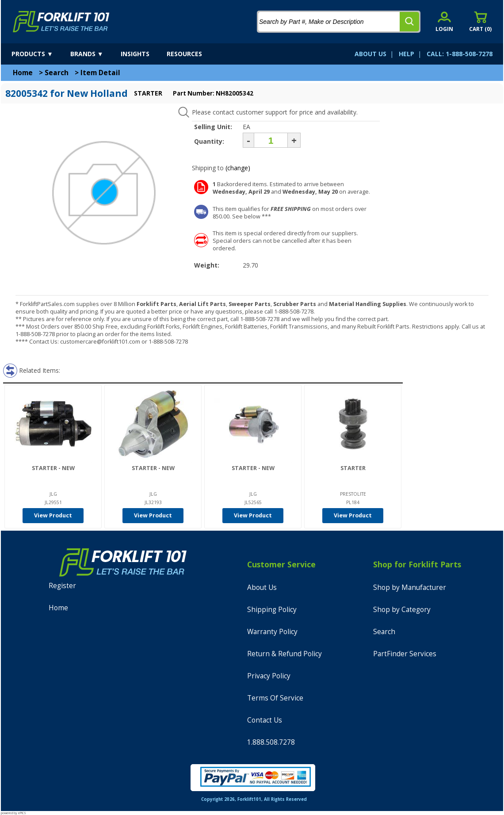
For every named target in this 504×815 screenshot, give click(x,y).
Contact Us (265, 720)
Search (57, 73)
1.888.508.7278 (271, 742)
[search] (409, 22)
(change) (238, 168)
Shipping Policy (272, 610)
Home (23, 73)
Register (62, 586)
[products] (40, 54)
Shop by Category (402, 610)
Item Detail (100, 73)
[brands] (95, 54)
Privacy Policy (269, 676)
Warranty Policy (272, 632)
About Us (262, 587)
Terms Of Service (275, 698)
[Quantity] (271, 140)
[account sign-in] (444, 21)
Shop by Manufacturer (410, 587)
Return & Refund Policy (284, 654)
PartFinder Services (405, 654)
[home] (61, 22)
